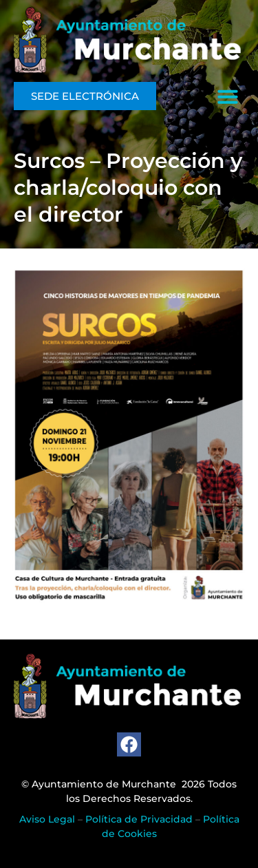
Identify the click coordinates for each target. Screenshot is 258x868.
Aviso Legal (47, 819)
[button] (228, 96)
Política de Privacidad (139, 819)
